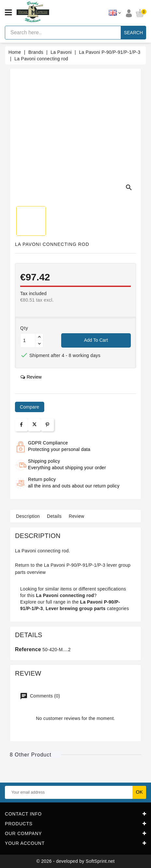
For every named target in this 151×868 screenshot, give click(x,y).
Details (54, 516)
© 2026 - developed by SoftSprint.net (76, 861)
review (31, 377)
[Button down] (39, 344)
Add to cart (96, 340)
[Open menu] (8, 13)
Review (76, 516)
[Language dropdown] (115, 13)
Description (28, 516)
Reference (28, 649)
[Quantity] (28, 340)
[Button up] (39, 337)
